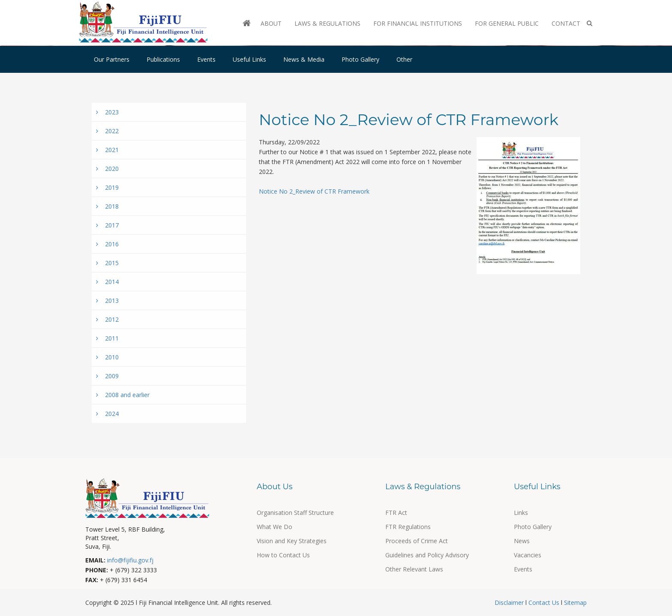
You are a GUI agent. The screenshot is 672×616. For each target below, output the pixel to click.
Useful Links (249, 59)
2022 (107, 131)
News (522, 541)
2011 (107, 338)
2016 (107, 244)
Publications (163, 59)
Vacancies (528, 555)
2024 (107, 414)
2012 (107, 319)
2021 (107, 150)
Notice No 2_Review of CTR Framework (314, 191)
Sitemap (574, 603)
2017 (107, 225)
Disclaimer (510, 603)
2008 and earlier (123, 395)
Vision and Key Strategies (292, 541)
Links (521, 513)
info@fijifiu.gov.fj (130, 560)
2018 (107, 206)
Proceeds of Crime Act (417, 541)
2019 (107, 187)
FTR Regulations (408, 527)
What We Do (274, 527)
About (271, 23)
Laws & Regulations (327, 23)
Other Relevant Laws (414, 569)
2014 (107, 282)
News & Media (304, 59)
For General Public (507, 23)
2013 (107, 301)
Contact (566, 23)
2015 (107, 263)
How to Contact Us (283, 555)
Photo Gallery (360, 59)
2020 (107, 169)
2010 (107, 357)
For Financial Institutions (418, 23)
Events (206, 59)
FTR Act (396, 513)
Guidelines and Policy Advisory (427, 555)
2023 (107, 112)
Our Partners (112, 59)
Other (404, 59)
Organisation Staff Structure (295, 513)
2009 (107, 376)
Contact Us (544, 603)
